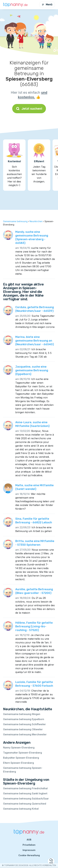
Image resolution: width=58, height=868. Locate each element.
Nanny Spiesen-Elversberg (19, 748)
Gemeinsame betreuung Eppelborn (24, 719)
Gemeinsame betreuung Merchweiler (25, 734)
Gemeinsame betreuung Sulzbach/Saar (26, 799)
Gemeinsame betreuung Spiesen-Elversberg (23, 770)
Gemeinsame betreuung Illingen (22, 714)
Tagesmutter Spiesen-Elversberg (23, 753)
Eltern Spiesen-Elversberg (18, 763)
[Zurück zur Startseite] (15, 5)
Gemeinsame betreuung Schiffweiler (24, 724)
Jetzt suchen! (29, 109)
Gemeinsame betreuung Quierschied (25, 804)
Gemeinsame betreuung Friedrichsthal (25, 788)
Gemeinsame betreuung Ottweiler (23, 729)
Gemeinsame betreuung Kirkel (21, 809)
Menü (47, 5)
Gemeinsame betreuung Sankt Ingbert (25, 793)
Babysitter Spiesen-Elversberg (21, 758)
